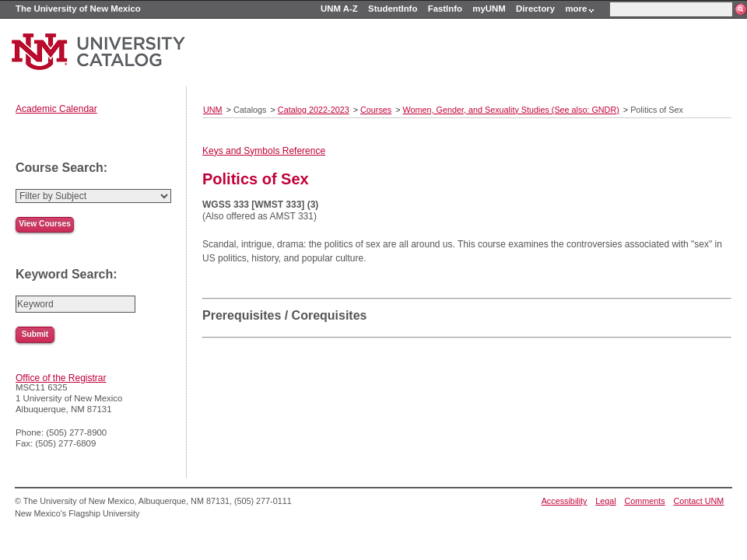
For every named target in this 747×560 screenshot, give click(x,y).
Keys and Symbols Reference (264, 151)
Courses (376, 110)
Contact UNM (699, 501)
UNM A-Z (339, 9)
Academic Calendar (56, 109)
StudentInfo (393, 9)
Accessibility (565, 501)
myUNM (489, 9)
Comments (645, 501)
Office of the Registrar (61, 378)
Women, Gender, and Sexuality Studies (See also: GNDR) (511, 110)
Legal (605, 501)
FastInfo (445, 9)
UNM (213, 110)
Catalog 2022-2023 (314, 110)
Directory (535, 9)
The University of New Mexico (78, 9)
